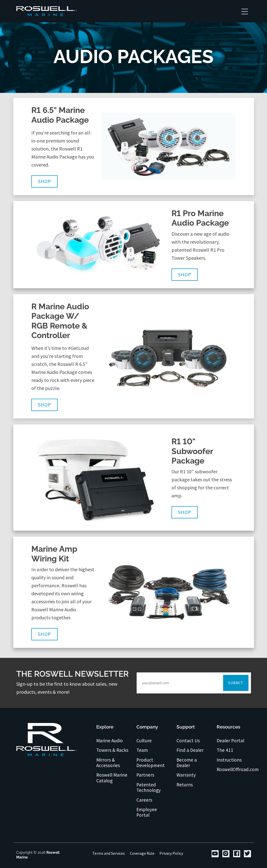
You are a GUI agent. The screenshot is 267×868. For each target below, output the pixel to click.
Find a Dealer (190, 750)
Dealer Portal (230, 741)
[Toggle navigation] (245, 11)
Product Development (151, 763)
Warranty (186, 775)
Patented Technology (149, 787)
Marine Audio (110, 741)
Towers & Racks (112, 750)
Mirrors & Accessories (108, 763)
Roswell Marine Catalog (112, 778)
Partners (145, 775)
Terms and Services (109, 853)
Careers (144, 800)
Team (142, 750)
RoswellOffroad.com (238, 769)
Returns (185, 785)
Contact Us (188, 741)
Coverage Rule (142, 853)
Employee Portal (147, 812)
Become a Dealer (187, 763)
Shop (44, 181)
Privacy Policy (171, 853)
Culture (144, 741)
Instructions (229, 760)
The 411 (225, 750)
